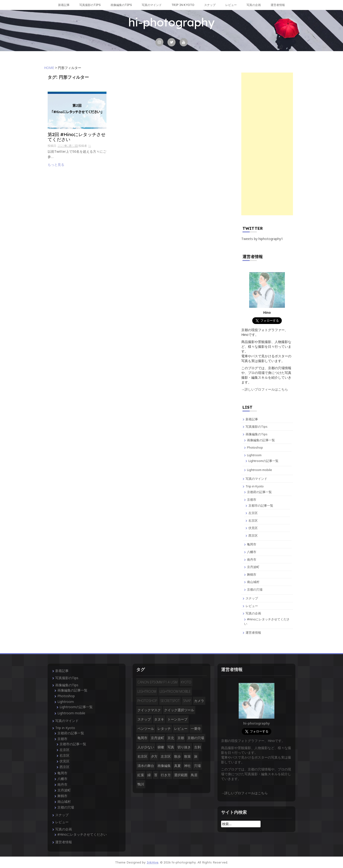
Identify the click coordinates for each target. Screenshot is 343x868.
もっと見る (56, 164)
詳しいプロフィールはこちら (266, 389)
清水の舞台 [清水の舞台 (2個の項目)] (146, 766)
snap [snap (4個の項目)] (187, 701)
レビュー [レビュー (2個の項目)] (181, 728)
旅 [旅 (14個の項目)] (196, 756)
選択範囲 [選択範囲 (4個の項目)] (181, 775)
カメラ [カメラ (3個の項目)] (199, 701)
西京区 (253, 535)
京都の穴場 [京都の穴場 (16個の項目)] (196, 738)
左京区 (253, 513)
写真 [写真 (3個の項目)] (171, 747)
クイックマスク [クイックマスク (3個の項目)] (149, 710)
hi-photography (171, 22)
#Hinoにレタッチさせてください (82, 834)
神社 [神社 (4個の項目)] (187, 766)
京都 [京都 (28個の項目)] (181, 738)
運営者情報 (278, 5)
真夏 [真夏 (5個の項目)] (177, 766)
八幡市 (252, 552)
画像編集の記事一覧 (261, 440)
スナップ (210, 5)
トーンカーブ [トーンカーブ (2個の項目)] (177, 719)
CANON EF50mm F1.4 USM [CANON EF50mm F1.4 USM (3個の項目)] (157, 682)
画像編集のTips (121, 5)
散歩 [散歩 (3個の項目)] (177, 756)
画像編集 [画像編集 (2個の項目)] (164, 766)
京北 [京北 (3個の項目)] (171, 738)
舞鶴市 (252, 574)
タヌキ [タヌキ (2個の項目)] (159, 719)
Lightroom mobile (260, 470)
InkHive (153, 862)
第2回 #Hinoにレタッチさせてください (77, 137)
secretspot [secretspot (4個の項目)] (170, 701)
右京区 (253, 520)
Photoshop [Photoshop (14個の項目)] (147, 701)
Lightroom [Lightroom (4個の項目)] (147, 691)
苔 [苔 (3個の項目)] (156, 775)
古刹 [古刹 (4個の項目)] (197, 747)
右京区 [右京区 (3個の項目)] (142, 756)
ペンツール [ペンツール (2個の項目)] (146, 728)
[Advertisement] (267, 144)
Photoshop (255, 447)
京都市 (252, 500)
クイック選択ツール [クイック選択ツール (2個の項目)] (179, 710)
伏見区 (253, 528)
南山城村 (253, 582)
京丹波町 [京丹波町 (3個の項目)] (157, 738)
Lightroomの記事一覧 (263, 461)
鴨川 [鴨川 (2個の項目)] (141, 784)
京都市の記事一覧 (261, 505)
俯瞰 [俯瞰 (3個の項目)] (161, 747)
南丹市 (252, 559)
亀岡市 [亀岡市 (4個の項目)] (142, 738)
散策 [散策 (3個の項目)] (187, 756)
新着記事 (64, 5)
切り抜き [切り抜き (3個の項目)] (184, 747)
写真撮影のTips (90, 5)
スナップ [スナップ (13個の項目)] (144, 719)
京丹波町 (253, 567)
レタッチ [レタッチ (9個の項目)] (164, 728)
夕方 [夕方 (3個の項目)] (154, 756)
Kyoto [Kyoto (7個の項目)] (186, 682)
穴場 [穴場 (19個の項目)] (197, 766)
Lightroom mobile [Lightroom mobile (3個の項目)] (175, 691)
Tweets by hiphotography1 (262, 239)
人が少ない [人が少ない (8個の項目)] (146, 747)
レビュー (231, 5)
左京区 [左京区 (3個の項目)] (166, 756)
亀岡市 (252, 544)
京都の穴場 (255, 589)
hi (90, 146)
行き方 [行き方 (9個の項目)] (166, 775)
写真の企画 (254, 5)
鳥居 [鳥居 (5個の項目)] (194, 775)
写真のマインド (152, 5)
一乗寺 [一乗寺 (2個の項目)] (196, 728)
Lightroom (254, 455)
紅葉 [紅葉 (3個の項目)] (141, 775)
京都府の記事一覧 (259, 492)
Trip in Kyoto (183, 5)
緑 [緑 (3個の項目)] (149, 775)
